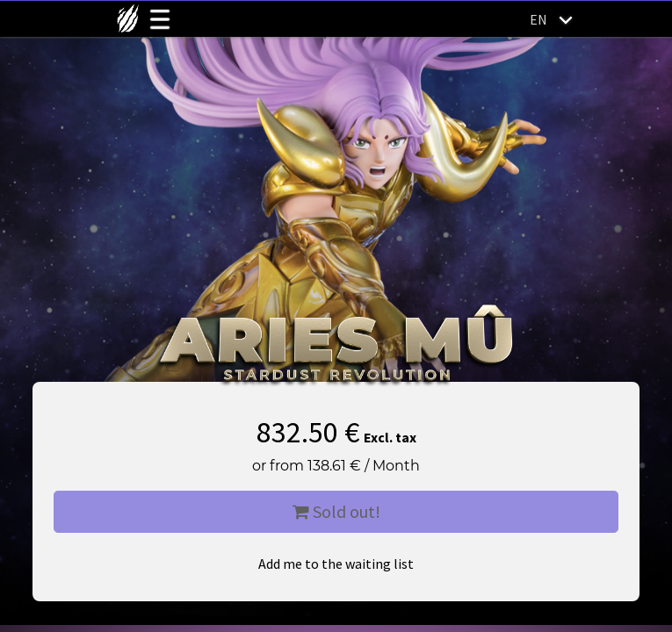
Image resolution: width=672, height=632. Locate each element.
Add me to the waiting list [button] (336, 564)
